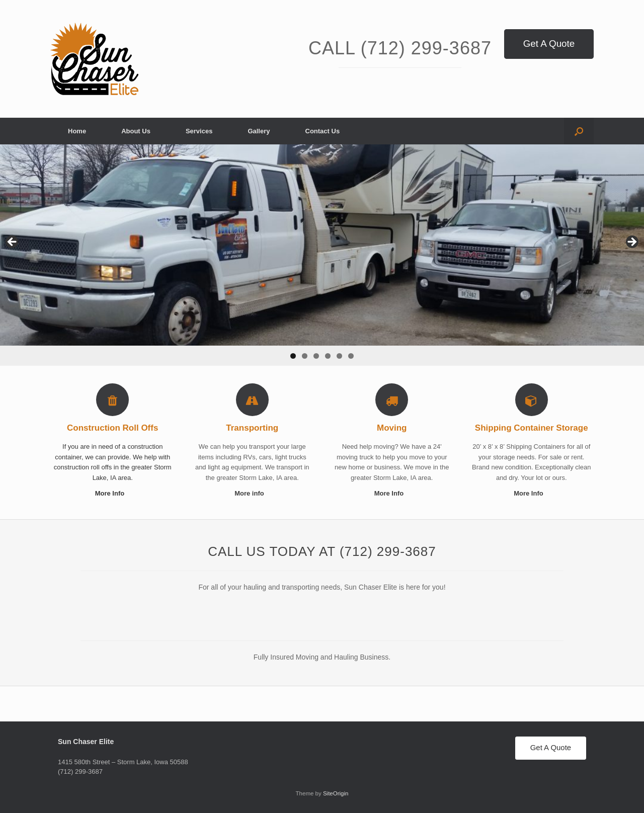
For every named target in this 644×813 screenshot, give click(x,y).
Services (199, 131)
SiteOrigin (336, 793)
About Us (136, 131)
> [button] (631, 242)
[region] (322, 255)
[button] (579, 131)
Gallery (259, 131)
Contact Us (323, 131)
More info (252, 493)
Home (77, 131)
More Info (113, 493)
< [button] (13, 242)
